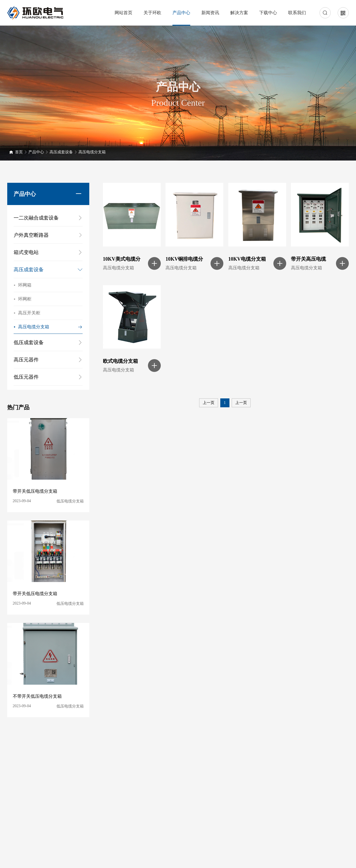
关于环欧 (152, 13)
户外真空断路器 (48, 235)
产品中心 (181, 13)
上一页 (209, 403)
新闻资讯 (210, 13)
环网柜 (23, 299)
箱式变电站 (26, 252)
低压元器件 (26, 377)
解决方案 (239, 13)
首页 (19, 152)
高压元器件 (26, 360)
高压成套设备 (61, 152)
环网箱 (23, 285)
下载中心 (268, 13)
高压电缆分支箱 (92, 152)
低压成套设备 (29, 342)
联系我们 (297, 13)
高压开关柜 (27, 313)
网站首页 (123, 13)
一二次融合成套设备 (36, 218)
